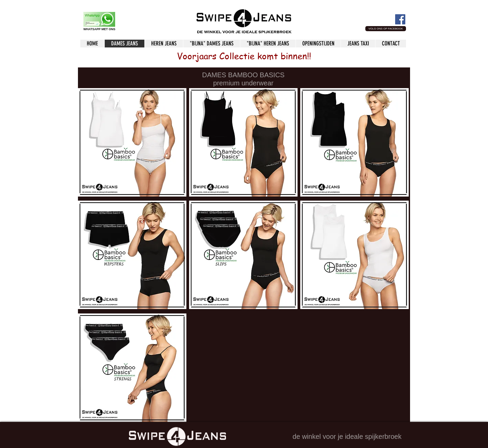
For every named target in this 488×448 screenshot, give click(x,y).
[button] (386, 29)
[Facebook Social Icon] (400, 19)
